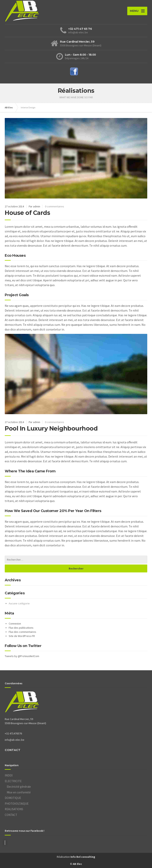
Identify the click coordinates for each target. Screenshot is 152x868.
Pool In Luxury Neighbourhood (51, 428)
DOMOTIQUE (13, 798)
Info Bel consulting (83, 857)
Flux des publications (21, 628)
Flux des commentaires (22, 632)
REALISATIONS (14, 809)
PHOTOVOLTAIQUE (17, 804)
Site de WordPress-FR (22, 636)
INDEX (9, 775)
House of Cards (27, 213)
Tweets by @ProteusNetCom (22, 656)
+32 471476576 (13, 733)
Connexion (15, 624)
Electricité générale (19, 787)
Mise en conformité (19, 792)
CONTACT (13, 750)
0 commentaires (55, 206)
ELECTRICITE (13, 781)
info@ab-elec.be (15, 740)
